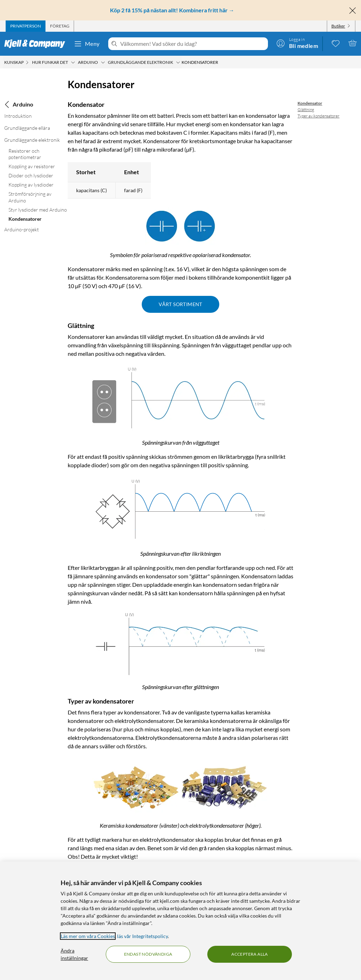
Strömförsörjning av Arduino (30, 197)
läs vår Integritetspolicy (142, 936)
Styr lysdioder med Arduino (38, 210)
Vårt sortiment (180, 304)
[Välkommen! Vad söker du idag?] (193, 44)
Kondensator (310, 103)
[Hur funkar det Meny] (73, 62)
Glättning (306, 109)
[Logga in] (297, 43)
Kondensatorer (25, 219)
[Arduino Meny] (103, 62)
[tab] (26, 26)
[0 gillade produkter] (336, 43)
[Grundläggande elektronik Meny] (178, 62)
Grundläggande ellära (27, 128)
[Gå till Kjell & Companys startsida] (37, 44)
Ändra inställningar (74, 954)
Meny (87, 44)
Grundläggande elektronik (32, 140)
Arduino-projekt (22, 229)
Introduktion (18, 116)
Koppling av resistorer (32, 166)
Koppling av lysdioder (31, 185)
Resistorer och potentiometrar (25, 154)
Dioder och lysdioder (31, 175)
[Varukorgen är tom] (353, 43)
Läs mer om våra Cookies (88, 936)
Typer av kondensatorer (319, 116)
